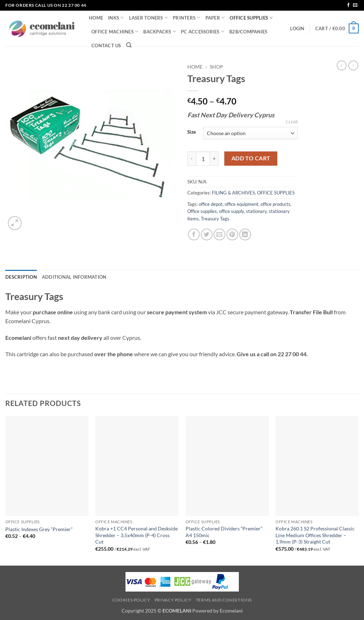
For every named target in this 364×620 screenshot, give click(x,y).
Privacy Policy (173, 600)
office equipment (242, 204)
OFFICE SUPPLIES (251, 18)
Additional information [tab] (74, 277)
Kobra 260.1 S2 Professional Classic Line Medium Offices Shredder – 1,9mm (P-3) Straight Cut (315, 535)
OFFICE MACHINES (115, 31)
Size (192, 132)
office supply (231, 211)
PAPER (215, 18)
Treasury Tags (215, 219)
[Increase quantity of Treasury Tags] (214, 159)
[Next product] (342, 65)
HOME (96, 18)
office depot (211, 204)
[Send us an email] (355, 5)
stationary (256, 211)
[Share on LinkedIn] (245, 234)
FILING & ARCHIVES (233, 193)
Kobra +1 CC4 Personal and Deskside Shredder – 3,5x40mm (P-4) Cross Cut (136, 535)
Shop (216, 67)
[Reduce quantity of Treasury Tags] (192, 159)
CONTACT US (106, 46)
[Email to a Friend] (220, 234)
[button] (297, 28)
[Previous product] (353, 65)
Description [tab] (21, 277)
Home (195, 67)
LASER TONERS (149, 18)
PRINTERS (187, 18)
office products (275, 204)
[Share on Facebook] (194, 234)
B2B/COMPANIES (248, 32)
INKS (116, 18)
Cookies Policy (131, 600)
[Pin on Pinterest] (232, 234)
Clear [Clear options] (292, 122)
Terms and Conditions (224, 600)
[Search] (129, 45)
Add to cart (251, 158)
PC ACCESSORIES (203, 31)
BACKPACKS (160, 31)
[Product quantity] (203, 159)
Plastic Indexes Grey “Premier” (39, 529)
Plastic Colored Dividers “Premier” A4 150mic (224, 532)
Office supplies (202, 211)
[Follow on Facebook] (348, 5)
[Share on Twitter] (207, 234)
